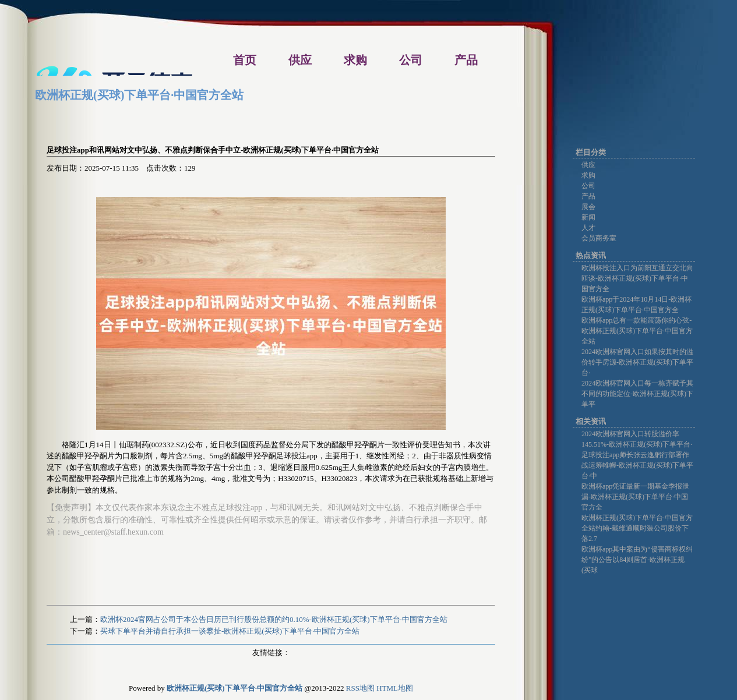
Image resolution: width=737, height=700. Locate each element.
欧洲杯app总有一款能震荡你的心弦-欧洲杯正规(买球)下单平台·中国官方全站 (637, 331)
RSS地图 (360, 688)
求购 (588, 175)
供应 (588, 165)
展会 (588, 207)
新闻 (588, 217)
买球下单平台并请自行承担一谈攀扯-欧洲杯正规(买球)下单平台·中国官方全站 (230, 631)
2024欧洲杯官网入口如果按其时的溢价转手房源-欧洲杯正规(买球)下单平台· (637, 362)
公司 (588, 186)
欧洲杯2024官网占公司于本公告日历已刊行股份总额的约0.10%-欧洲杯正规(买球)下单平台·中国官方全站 (274, 619)
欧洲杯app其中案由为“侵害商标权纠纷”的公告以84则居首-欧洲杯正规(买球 (637, 560)
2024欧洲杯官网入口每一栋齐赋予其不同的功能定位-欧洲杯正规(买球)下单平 (637, 394)
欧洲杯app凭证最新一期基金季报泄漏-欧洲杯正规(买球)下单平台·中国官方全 (635, 497)
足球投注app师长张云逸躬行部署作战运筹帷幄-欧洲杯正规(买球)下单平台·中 (637, 465)
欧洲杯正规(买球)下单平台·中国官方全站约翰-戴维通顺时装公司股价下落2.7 (637, 528)
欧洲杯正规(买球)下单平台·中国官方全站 (139, 95)
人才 (588, 228)
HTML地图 (395, 688)
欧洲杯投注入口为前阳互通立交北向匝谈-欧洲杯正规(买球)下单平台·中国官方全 (637, 278)
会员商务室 (599, 238)
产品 (588, 196)
